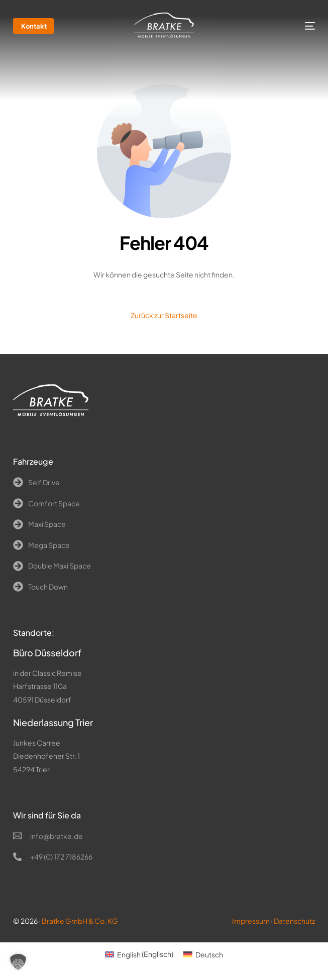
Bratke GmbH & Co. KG (80, 921)
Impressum (251, 921)
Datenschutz (294, 921)
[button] (18, 962)
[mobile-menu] (301, 26)
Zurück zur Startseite (164, 315)
